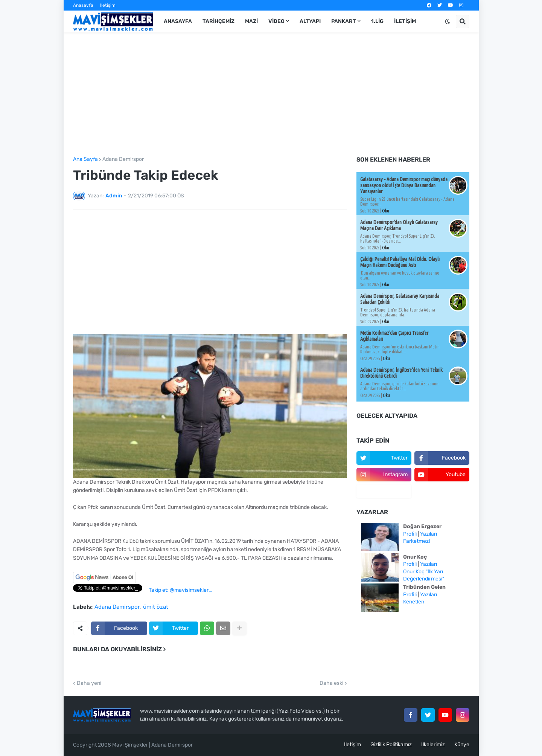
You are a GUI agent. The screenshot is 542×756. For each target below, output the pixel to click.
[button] (448, 21)
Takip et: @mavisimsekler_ (180, 590)
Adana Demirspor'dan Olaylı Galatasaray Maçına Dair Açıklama (399, 225)
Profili (410, 534)
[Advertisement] (271, 95)
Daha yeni (89, 683)
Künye (462, 745)
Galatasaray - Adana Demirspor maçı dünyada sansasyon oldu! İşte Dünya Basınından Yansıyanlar (404, 185)
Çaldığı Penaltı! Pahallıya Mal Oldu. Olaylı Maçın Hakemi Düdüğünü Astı (400, 262)
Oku (386, 211)
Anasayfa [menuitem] (178, 21)
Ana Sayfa (85, 159)
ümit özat (156, 607)
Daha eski (331, 683)
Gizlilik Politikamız (391, 745)
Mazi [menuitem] (251, 21)
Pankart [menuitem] (344, 21)
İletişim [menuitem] (405, 21)
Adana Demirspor (123, 159)
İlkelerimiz (433, 745)
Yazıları (429, 534)
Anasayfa (83, 5)
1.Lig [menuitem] (377, 21)
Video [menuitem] (276, 21)
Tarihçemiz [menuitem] (218, 21)
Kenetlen (414, 602)
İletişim (108, 5)
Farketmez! (416, 541)
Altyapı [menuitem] (310, 21)
